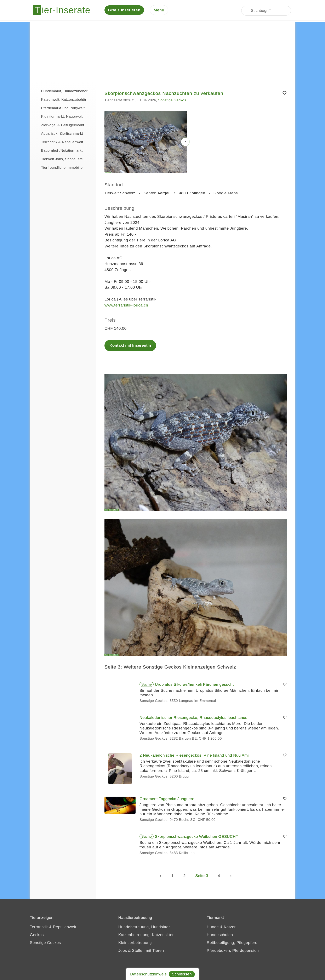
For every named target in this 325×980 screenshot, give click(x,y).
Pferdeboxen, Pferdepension (233, 951)
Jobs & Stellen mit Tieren (141, 951)
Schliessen (182, 974)
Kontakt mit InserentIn (130, 346)
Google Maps (226, 194)
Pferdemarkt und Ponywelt (59, 108)
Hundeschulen (220, 935)
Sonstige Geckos (172, 101)
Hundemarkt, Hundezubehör (61, 91)
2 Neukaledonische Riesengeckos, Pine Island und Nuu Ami (194, 756)
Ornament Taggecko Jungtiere (167, 799)
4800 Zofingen (192, 194)
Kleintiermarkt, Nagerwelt (58, 117)
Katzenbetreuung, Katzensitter (146, 935)
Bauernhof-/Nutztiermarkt (58, 151)
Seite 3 (202, 876)
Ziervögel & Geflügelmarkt (59, 125)
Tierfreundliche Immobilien (59, 168)
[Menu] (159, 10)
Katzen (230, 927)
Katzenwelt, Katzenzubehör (60, 100)
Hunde (213, 927)
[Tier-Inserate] (64, 10)
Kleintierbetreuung (135, 943)
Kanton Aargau (157, 194)
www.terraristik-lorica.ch (126, 306)
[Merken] (284, 94)
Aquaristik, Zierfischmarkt (59, 134)
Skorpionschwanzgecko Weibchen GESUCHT (196, 837)
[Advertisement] (162, 52)
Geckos (37, 935)
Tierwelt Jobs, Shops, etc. (59, 159)
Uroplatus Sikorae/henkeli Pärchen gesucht (194, 685)
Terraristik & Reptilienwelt (59, 142)
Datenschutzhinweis (148, 974)
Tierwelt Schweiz (120, 194)
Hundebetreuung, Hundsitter (144, 927)
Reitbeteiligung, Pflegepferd (232, 943)
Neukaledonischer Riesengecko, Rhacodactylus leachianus (193, 718)
